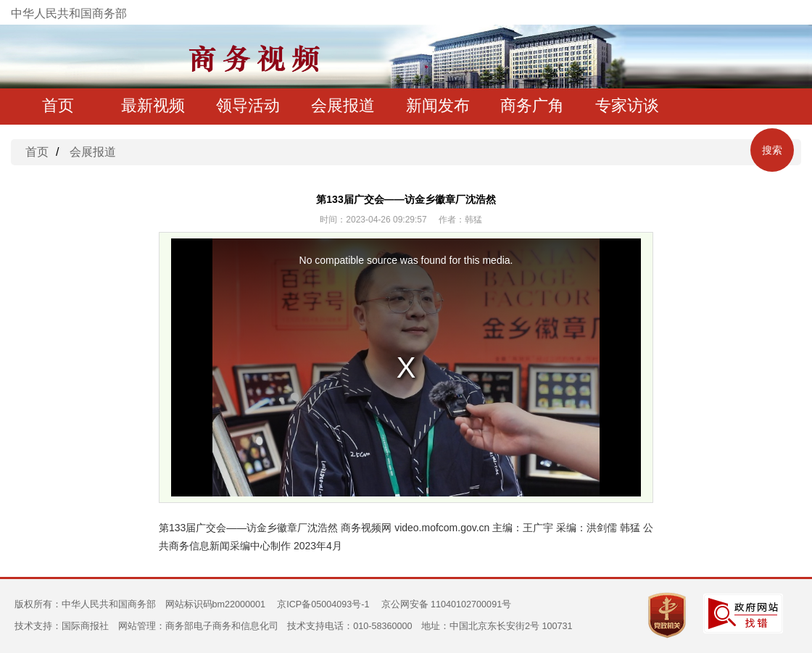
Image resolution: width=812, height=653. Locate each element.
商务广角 (532, 105)
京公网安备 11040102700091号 (447, 604)
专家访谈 (627, 105)
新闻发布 (438, 105)
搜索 (772, 150)
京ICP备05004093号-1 (323, 604)
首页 (58, 105)
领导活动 (248, 105)
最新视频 (153, 105)
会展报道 (343, 105)
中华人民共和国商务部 (69, 13)
